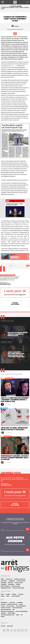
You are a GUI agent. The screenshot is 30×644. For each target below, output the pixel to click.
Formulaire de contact (6, 608)
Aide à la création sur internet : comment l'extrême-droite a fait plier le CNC (15, 400)
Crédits (18, 615)
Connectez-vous (5, 284)
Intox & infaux (4, 581)
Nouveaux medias (19, 583)
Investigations (12, 581)
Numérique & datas (21, 581)
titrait (14, 66)
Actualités (8, 594)
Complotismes (11, 584)
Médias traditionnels (5, 586)
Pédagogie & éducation (6, 588)
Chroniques (21, 594)
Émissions (14, 594)
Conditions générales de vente (8, 615)
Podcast (3, 617)
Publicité (18, 584)
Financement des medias (18, 588)
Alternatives (10, 583)
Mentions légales (11, 613)
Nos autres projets (10, 606)
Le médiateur (20, 602)
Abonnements (4, 602)
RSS (22, 615)
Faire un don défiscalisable (21, 611)
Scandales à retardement (20, 579)
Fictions (3, 579)
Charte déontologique (21, 606)
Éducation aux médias (12, 604)
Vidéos (8, 596)
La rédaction (16, 26)
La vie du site (12, 602)
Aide (14, 610)
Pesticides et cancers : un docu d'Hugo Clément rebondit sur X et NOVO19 (15, 458)
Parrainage (3, 604)
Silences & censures (16, 586)
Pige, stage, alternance (6, 610)
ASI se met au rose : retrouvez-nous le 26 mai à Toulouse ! (14, 429)
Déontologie (4, 583)
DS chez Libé (10, 626)
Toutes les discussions (17, 608)
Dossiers (3, 596)
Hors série (3, 626)
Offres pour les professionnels (7, 611)
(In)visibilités (4, 584)
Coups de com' (9, 579)
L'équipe (3, 606)
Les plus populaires (15, 596)
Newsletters (3, 613)
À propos (21, 604)
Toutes (2, 594)
